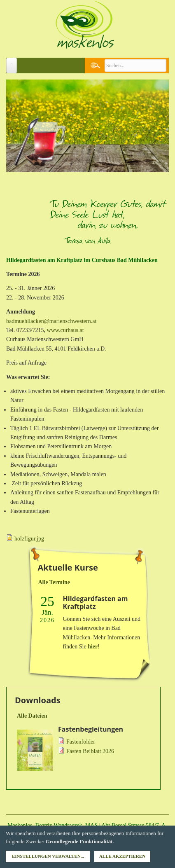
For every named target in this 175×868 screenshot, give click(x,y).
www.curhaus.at (65, 330)
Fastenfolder (81, 742)
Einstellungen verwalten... (48, 856)
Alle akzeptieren (122, 856)
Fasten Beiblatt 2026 (90, 751)
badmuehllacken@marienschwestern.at (51, 321)
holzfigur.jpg (29, 539)
